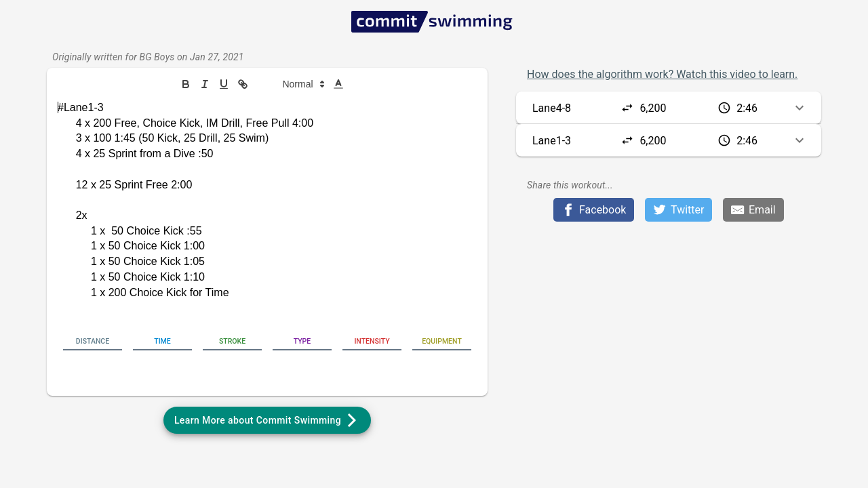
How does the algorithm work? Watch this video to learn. (662, 74)
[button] (296, 84)
